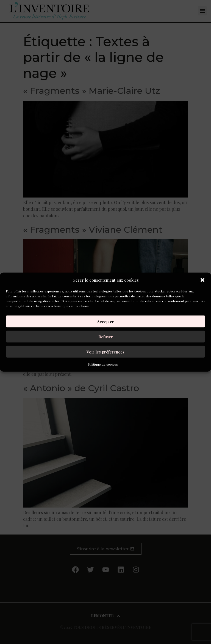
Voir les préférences (105, 352)
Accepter (105, 321)
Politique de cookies (103, 364)
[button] (202, 280)
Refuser (106, 336)
